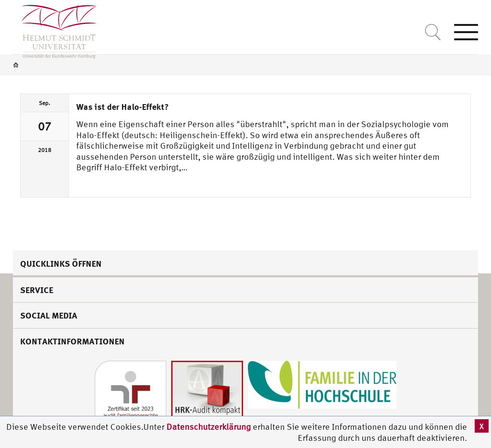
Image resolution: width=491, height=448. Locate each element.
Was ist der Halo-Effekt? (123, 106)
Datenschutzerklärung (209, 427)
